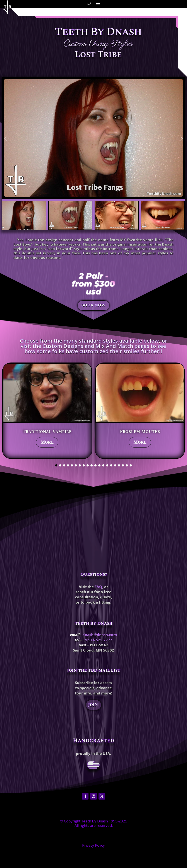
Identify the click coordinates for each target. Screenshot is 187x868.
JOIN (93, 705)
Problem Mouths (140, 432)
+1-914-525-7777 (98, 640)
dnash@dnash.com (100, 635)
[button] (5, 139)
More (47, 442)
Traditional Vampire (47, 432)
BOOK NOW (93, 306)
